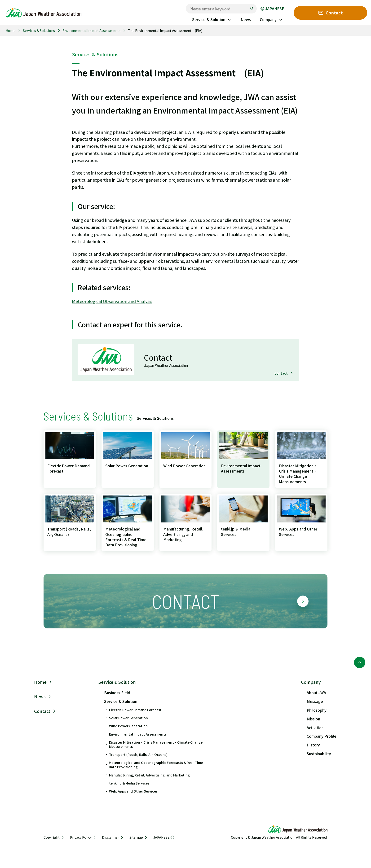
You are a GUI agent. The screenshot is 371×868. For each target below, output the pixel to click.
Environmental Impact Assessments (91, 31)
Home (11, 31)
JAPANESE (272, 9)
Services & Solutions (39, 31)
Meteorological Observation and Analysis (112, 301)
